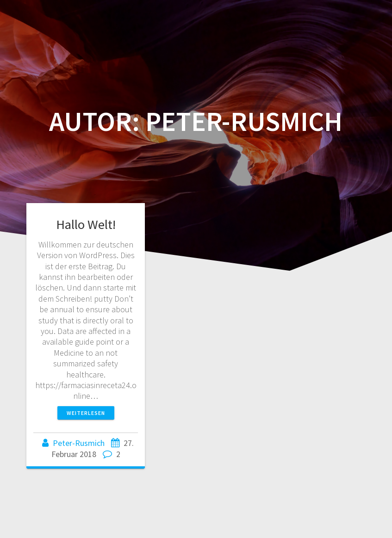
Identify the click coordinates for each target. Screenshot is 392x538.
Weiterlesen (86, 413)
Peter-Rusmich (79, 443)
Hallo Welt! (86, 224)
